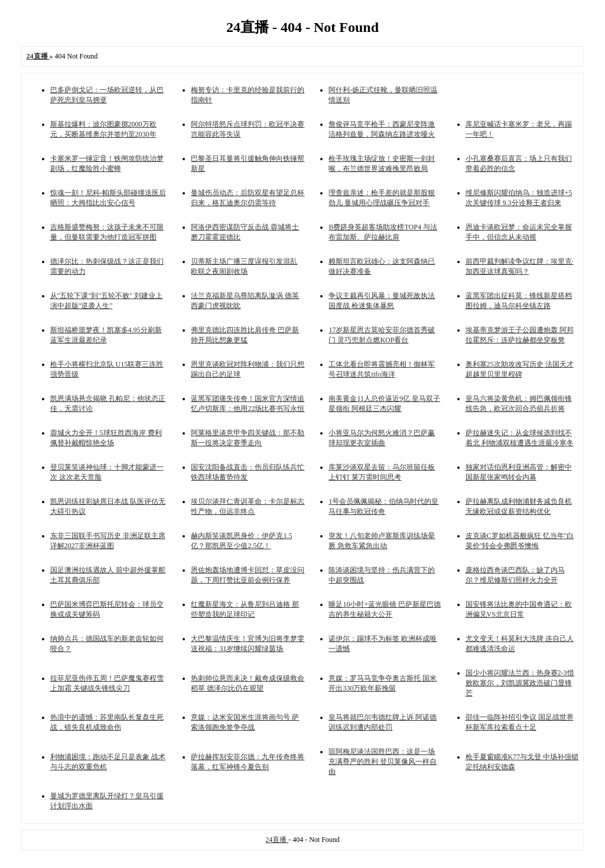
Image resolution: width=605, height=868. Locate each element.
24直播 (277, 840)
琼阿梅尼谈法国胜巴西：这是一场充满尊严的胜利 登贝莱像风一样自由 (383, 762)
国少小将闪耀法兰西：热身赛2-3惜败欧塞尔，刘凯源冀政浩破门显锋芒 (520, 683)
